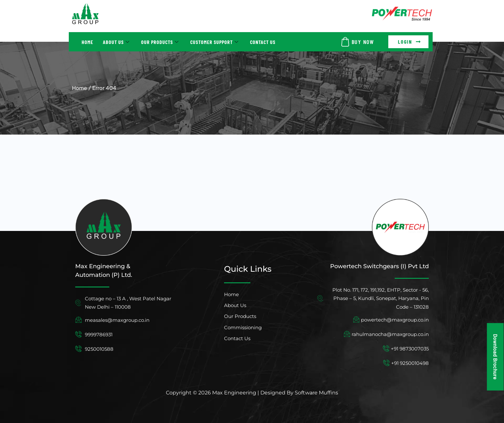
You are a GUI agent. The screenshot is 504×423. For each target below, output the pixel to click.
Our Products (160, 42)
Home (87, 42)
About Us (116, 42)
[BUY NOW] (345, 42)
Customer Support (214, 42)
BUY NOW (363, 42)
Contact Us (263, 42)
